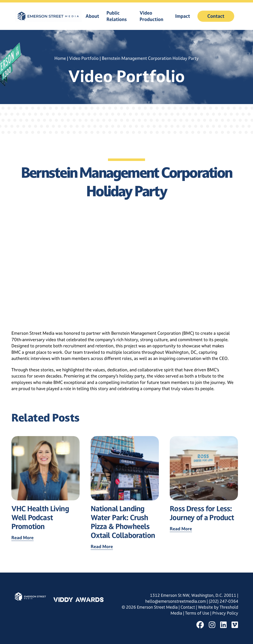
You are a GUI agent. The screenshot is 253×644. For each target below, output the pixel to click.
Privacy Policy (225, 613)
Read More (22, 538)
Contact (216, 16)
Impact (183, 16)
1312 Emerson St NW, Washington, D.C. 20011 (193, 595)
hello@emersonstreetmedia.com (176, 601)
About (92, 16)
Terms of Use (198, 613)
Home (60, 58)
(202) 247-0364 (223, 601)
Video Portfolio (84, 58)
